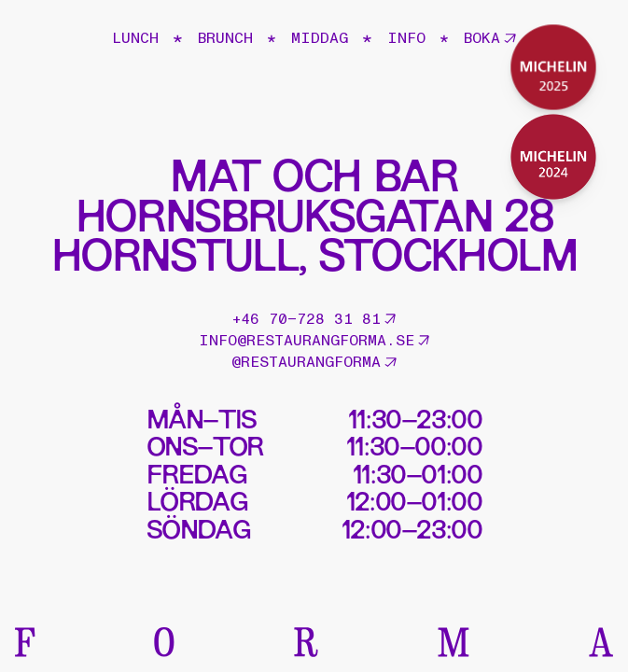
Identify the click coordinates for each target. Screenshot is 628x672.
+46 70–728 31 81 (314, 319)
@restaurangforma (314, 362)
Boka (490, 38)
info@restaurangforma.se (314, 341)
